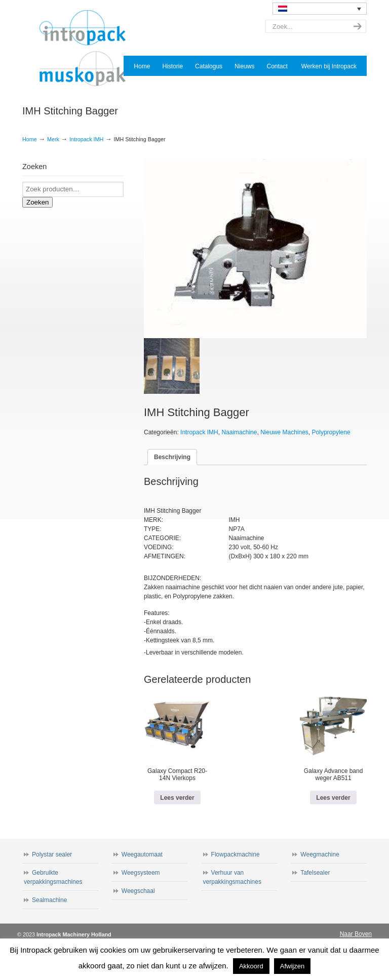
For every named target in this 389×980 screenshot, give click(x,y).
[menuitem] (320, 9)
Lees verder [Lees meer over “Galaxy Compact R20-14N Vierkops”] (177, 798)
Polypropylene (331, 432)
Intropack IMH (86, 139)
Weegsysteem (141, 873)
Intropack (87, 49)
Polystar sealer (52, 854)
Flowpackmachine (236, 854)
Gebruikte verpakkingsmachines (53, 877)
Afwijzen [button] (292, 966)
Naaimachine (239, 432)
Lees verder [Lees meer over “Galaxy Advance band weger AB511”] (333, 798)
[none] (320, 9)
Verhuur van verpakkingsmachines (232, 877)
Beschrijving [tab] (172, 457)
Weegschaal (138, 891)
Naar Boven (356, 934)
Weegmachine (320, 854)
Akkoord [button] (251, 966)
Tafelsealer (315, 873)
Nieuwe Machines (284, 432)
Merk (53, 139)
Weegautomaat (142, 854)
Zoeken (37, 202)
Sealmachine (49, 900)
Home (30, 139)
